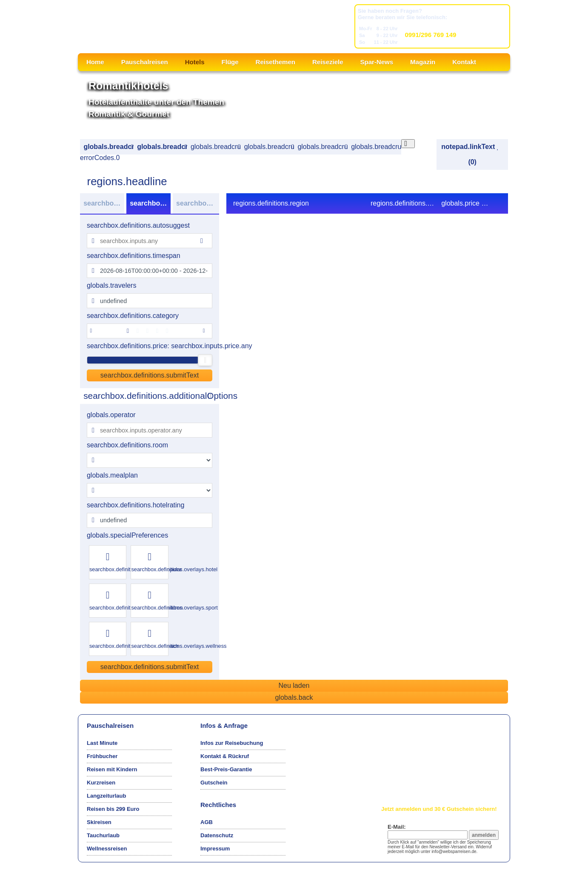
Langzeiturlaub (106, 796)
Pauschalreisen (145, 62)
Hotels (195, 62)
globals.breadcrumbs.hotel (216, 147)
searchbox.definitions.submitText (150, 375)
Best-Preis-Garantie (226, 769)
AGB (207, 822)
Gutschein (214, 783)
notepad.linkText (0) (470, 154)
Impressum (215, 849)
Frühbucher (102, 756)
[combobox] (150, 241)
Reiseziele (328, 62)
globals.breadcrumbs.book (322, 147)
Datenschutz (217, 835)
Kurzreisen (101, 783)
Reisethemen (275, 62)
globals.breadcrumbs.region (162, 147)
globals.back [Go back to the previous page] (294, 697)
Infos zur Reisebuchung (232, 743)
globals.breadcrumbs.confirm (376, 147)
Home (95, 62)
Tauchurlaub (103, 835)
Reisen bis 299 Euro (113, 809)
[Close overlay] (408, 144)
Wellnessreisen (107, 849)
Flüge (230, 62)
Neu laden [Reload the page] (294, 686)
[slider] (205, 360)
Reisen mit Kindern (112, 769)
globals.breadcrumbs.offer (269, 147)
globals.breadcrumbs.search (108, 147)
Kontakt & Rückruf (225, 756)
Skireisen (99, 822)
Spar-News (377, 62)
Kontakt (464, 62)
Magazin (423, 62)
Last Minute (102, 743)
